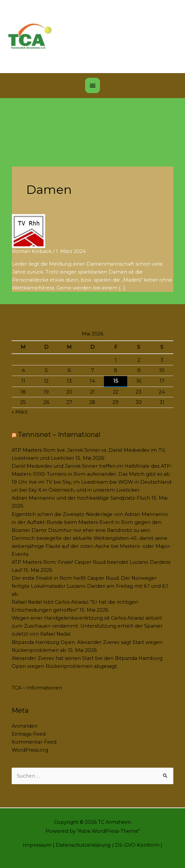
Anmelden (25, 726)
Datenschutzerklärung (83, 845)
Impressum (37, 845)
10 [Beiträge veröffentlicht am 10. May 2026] (162, 370)
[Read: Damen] (29, 231)
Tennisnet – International (59, 434)
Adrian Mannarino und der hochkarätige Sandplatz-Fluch (81, 498)
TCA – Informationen (37, 688)
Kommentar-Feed (34, 742)
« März (20, 412)
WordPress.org (30, 750)
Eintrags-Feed (29, 734)
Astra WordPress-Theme (108, 831)
